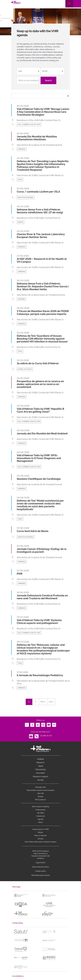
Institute (41, 759)
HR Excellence (40, 800)
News (40, 822)
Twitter (27, 724)
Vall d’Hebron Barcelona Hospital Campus (41, 842)
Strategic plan (40, 787)
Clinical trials (40, 770)
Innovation (40, 773)
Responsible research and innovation (41, 790)
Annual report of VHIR (41, 829)
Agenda (40, 819)
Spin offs (41, 793)
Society (40, 780)
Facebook (32, 724)
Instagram (43, 724)
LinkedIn (38, 724)
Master (40, 832)
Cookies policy (40, 871)
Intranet (41, 839)
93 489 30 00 (46, 736)
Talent (41, 766)
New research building (41, 807)
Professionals (40, 810)
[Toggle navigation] (77, 4)
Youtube (49, 724)
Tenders (41, 797)
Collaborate (40, 816)
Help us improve (40, 835)
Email (31, 736)
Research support (41, 777)
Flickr (54, 724)
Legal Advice (40, 863)
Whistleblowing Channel (41, 875)
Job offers (41, 813)
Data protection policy (41, 867)
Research (40, 763)
